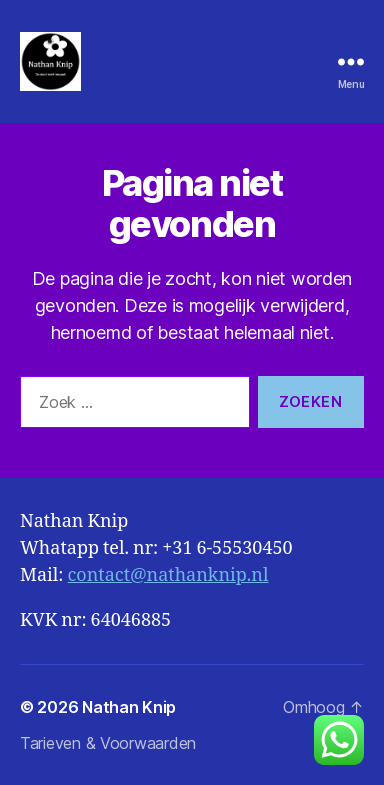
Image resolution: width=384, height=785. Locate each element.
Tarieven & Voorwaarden (108, 743)
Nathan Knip (129, 707)
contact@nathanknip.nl (168, 575)
